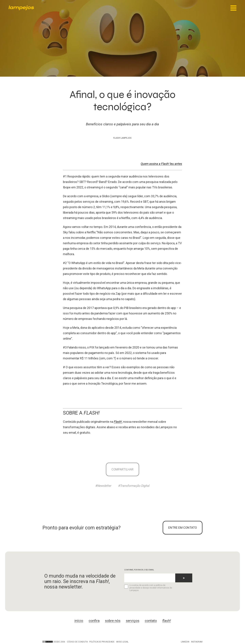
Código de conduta (77, 642)
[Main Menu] (233, 8)
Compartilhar (122, 469)
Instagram (197, 642)
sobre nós (113, 621)
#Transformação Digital (134, 486)
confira (94, 621)
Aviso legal (122, 642)
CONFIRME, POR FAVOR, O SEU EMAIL (139, 570)
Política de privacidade (102, 642)
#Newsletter (103, 486)
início (79, 621)
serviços (133, 621)
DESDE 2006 (54, 642)
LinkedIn (185, 642)
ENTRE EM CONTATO (183, 528)
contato (151, 621)
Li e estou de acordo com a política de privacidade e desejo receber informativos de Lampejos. (148, 588)
